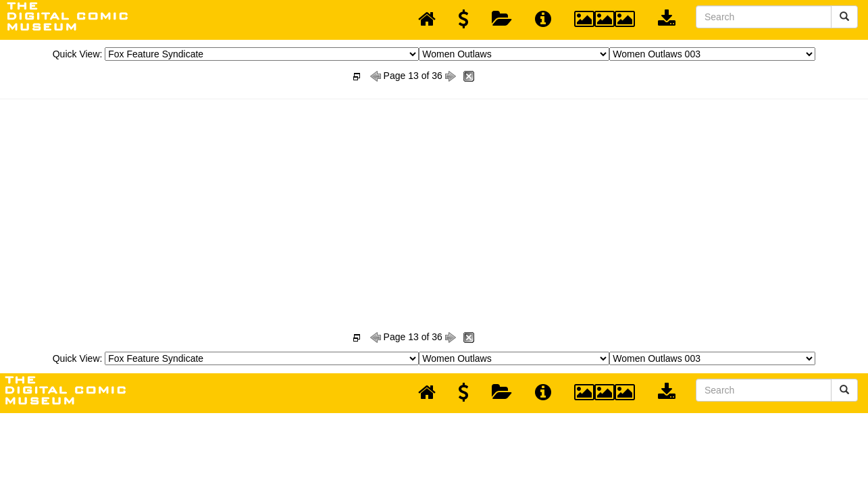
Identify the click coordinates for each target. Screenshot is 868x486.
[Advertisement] (434, 200)
